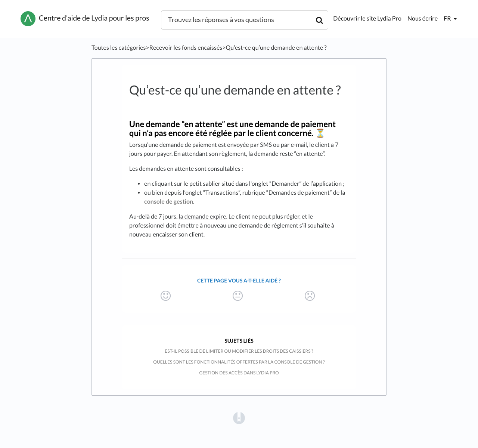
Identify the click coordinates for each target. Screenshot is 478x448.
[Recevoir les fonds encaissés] (186, 48)
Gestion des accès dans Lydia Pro (239, 373)
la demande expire (202, 217)
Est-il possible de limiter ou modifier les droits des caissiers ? (239, 351)
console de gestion (169, 202)
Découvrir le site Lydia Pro (367, 18)
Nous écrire (423, 18)
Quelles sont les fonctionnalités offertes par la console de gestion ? (239, 362)
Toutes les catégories (119, 48)
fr (448, 18)
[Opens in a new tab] (239, 418)
